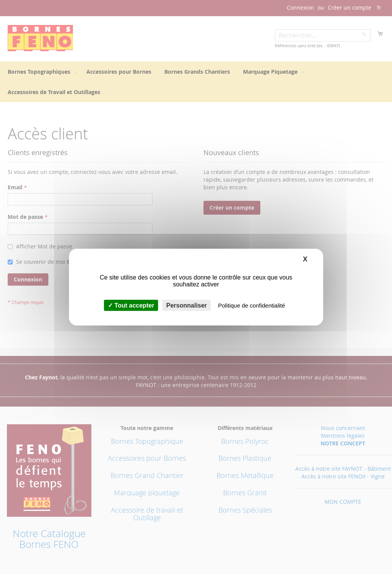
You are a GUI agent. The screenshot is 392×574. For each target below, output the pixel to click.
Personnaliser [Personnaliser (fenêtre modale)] (187, 305)
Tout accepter (131, 305)
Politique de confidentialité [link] (251, 305)
